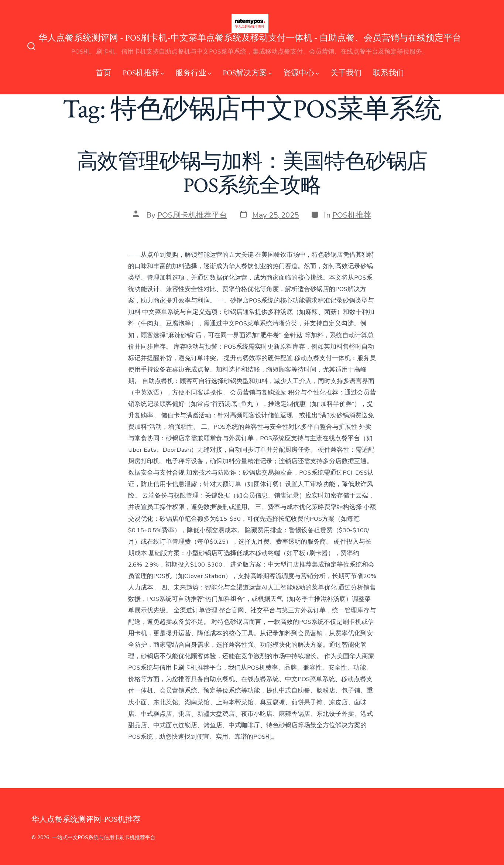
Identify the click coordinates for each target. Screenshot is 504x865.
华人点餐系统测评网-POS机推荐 (86, 819)
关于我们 (346, 73)
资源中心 (301, 73)
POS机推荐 (143, 73)
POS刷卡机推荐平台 (192, 215)
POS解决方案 (247, 73)
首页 (103, 73)
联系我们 (388, 73)
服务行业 (193, 73)
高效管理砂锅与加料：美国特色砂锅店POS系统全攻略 (252, 174)
